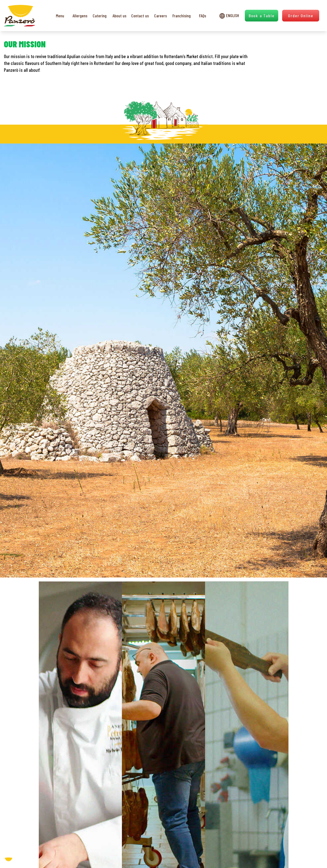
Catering (100, 16)
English (229, 16)
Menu (60, 16)
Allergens (80, 16)
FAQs (203, 16)
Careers (160, 16)
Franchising (182, 16)
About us (119, 16)
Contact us (140, 16)
